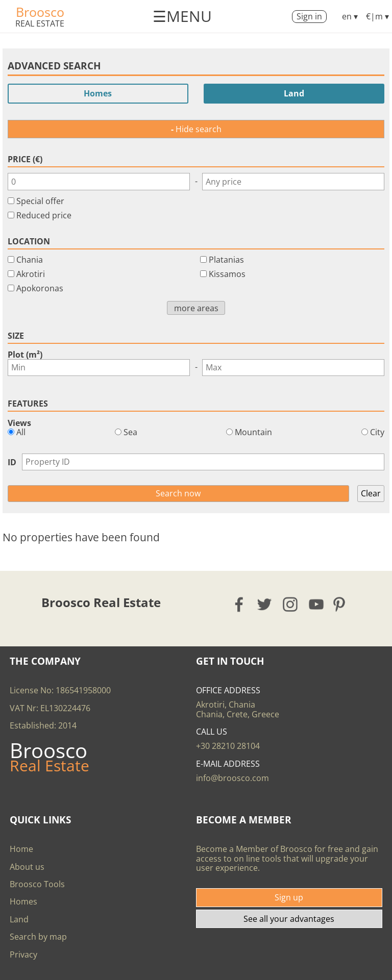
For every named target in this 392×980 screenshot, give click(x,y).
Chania (30, 260)
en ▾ (350, 16)
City (373, 432)
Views (19, 423)
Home (21, 849)
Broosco (40, 12)
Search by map (38, 937)
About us (27, 867)
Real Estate (40, 23)
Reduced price (44, 215)
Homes (98, 93)
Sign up (289, 897)
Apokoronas (40, 288)
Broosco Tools (37, 884)
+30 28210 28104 (228, 746)
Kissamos (227, 274)
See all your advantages (289, 919)
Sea (126, 432)
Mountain (249, 432)
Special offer (40, 201)
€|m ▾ (377, 16)
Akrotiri (31, 274)
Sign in (309, 16)
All (17, 432)
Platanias (226, 260)
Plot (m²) (25, 355)
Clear (371, 493)
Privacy (23, 954)
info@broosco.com (232, 778)
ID (12, 462)
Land (294, 93)
